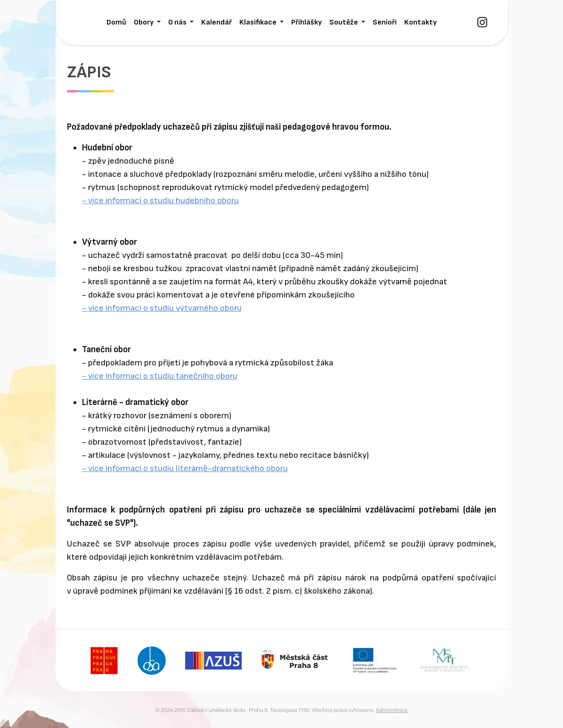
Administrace (392, 710)
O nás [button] (178, 22)
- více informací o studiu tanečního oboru (160, 376)
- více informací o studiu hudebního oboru (160, 201)
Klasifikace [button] (259, 22)
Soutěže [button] (344, 22)
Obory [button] (144, 22)
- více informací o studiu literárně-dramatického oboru (185, 468)
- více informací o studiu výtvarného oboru (162, 308)
